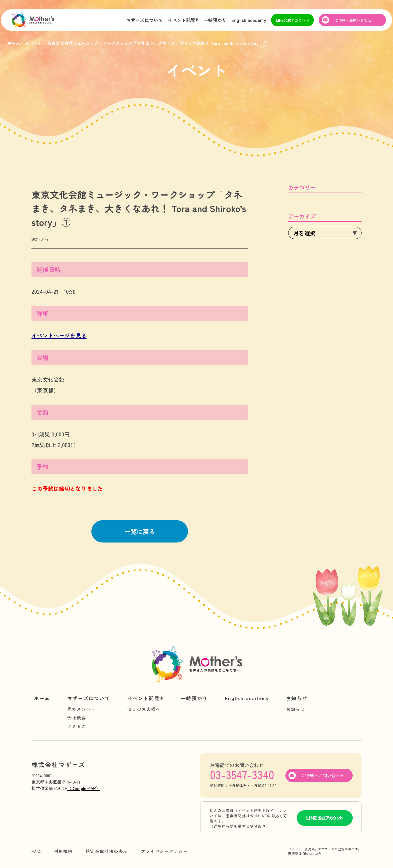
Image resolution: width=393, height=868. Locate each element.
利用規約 (63, 851)
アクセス (77, 726)
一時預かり (215, 22)
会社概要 (77, 718)
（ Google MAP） (84, 788)
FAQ (36, 851)
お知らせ (297, 698)
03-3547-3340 (242, 774)
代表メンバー (82, 709)
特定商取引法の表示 (107, 851)
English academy (249, 22)
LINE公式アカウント (293, 22)
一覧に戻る (140, 531)
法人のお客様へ (144, 709)
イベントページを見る (59, 335)
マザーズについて (145, 22)
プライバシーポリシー (164, 851)
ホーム (42, 698)
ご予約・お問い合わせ (353, 22)
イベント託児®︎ (183, 22)
